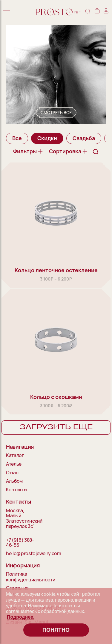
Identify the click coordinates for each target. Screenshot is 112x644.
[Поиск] (88, 12)
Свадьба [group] (84, 138)
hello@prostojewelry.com (23, 554)
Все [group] (17, 138)
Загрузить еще (56, 427)
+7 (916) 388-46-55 (20, 543)
